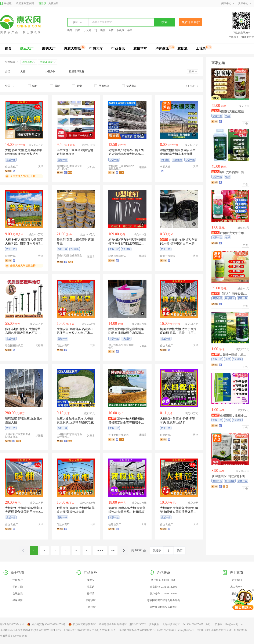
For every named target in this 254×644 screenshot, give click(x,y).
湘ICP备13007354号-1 (12, 624)
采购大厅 (49, 48)
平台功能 (18, 587)
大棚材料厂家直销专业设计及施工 (69, 167)
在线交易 (18, 594)
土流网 (201, 48)
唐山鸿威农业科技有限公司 (121, 346)
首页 (8, 48)
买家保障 (18, 600)
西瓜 (78, 30)
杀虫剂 (120, 30)
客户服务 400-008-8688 (164, 580)
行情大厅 (96, 48)
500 (113, 550)
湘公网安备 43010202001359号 (46, 624)
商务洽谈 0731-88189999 (164, 587)
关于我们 (237, 580)
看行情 (91, 594)
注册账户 (18, 580)
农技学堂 (140, 48)
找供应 (91, 580)
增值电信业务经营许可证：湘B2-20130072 (122, 624)
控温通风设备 (77, 71)
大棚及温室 (46, 62)
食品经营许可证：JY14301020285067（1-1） (187, 624)
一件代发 (91, 607)
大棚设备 (50, 71)
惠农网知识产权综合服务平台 (164, 600)
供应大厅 (27, 48)
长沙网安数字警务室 (82, 624)
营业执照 (154, 624)
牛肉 (130, 30)
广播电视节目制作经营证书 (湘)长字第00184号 (90, 630)
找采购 (91, 587)
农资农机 (28, 62)
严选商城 (162, 48)
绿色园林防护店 (117, 256)
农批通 (182, 48)
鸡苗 (70, 30)
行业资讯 (118, 48)
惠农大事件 (237, 587)
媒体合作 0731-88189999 (164, 594)
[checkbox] (33, 86)
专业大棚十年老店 (119, 435)
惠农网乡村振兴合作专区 (164, 607)
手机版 (6, 3)
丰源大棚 (165, 167)
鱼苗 (111, 30)
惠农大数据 (72, 48)
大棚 (23, 71)
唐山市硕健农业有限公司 (69, 257)
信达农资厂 (11, 167)
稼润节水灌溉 (168, 256)
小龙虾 (87, 30)
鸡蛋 (103, 30)
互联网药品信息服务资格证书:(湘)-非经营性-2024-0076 (30, 630)
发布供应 (91, 600)
